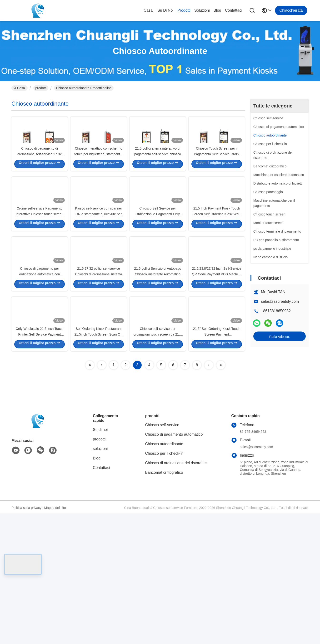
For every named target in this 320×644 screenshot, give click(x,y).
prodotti (184, 10)
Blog (217, 10)
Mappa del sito (55, 638)
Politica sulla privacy (26, 638)
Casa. (149, 10)
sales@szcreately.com (280, 301)
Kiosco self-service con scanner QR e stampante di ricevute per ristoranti (99, 278)
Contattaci (234, 10)
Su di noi (165, 10)
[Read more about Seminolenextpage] (90, 496)
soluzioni (202, 10)
